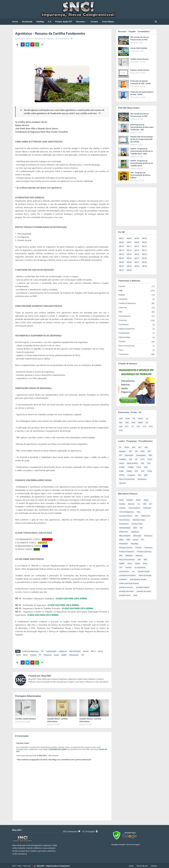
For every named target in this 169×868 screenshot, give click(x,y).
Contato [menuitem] (94, 22)
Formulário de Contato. (58, 748)
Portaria (33, 654)
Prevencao (48, 654)
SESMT (64, 654)
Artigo (146, 500)
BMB (137, 291)
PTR (121, 431)
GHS (133, 423)
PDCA (139, 467)
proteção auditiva (143, 587)
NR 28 (144, 258)
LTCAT (150, 459)
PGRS (121, 471)
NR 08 (137, 242)
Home (131, 865)
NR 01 (122, 238)
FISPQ (140, 419)
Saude (56, 654)
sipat (135, 595)
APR (121, 419)
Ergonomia (129, 455)
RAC (121, 556)
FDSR (128, 419)
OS (147, 423)
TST (83, 654)
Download (137, 320)
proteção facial (125, 595)
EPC (149, 451)
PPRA (150, 471)
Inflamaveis (124, 532)
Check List (137, 308)
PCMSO (131, 467)
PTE (145, 427)
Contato (154, 865)
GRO (150, 455)
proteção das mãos (126, 591)
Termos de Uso (142, 865)
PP (40, 654)
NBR (128, 540)
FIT (147, 419)
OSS (121, 427)
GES (121, 423)
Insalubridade (51, 651)
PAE (142, 463)
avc (133, 571)
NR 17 (144, 250)
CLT (151, 504)
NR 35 (137, 266)
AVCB (121, 500)
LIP (136, 459)
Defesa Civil (146, 516)
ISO (141, 528)
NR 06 (122, 242)
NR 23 (144, 254)
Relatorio (139, 556)
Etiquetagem (141, 455)
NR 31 (25, 654)
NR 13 (144, 246)
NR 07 (129, 242)
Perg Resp (134, 544)
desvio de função (145, 575)
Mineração (137, 536)
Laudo (122, 463)
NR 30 (129, 262)
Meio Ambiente (75, 651)
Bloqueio (122, 451)
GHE (127, 423)
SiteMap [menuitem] (40, 22)
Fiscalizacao (124, 524)
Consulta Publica (126, 516)
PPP (136, 471)
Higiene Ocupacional (137, 329)
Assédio (122, 504)
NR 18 (122, 254)
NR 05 (144, 238)
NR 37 (122, 270)
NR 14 (122, 250)
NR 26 (100, 651)
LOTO (142, 459)
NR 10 (122, 246)
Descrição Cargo (139, 520)
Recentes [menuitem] (80, 22)
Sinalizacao (142, 479)
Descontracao (124, 520)
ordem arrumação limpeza (129, 583)
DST (137, 516)
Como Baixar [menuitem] (108, 22)
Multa (121, 540)
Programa (131, 475)
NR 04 (137, 238)
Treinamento (74, 654)
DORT (143, 451)
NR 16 (137, 250)
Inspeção (123, 459)
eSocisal (122, 483)
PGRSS (129, 471)
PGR (146, 467)
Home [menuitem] (15, 22)
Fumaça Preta (137, 524)
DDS (137, 312)
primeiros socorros (126, 587)
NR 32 (144, 262)
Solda (145, 564)
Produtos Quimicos (144, 552)
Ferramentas (137, 325)
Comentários (144, 31)
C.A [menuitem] (50, 22)
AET (140, 447)
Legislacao (63, 651)
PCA (149, 463)
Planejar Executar (126, 548)
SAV (139, 560)
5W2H (127, 447)
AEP (134, 447)
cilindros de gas (144, 571)
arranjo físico (124, 571)
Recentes (122, 31)
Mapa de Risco (132, 463)
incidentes (123, 579)
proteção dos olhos (144, 591)
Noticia (86, 651)
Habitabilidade (125, 528)
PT (133, 427)
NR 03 (129, 238)
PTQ (151, 427)
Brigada (137, 295)
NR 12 (137, 246)
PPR (143, 471)
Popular (132, 31)
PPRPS (122, 475)
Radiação (129, 556)
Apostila (137, 286)
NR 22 (137, 254)
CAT (130, 451)
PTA (138, 427)
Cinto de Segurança (127, 512)
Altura (138, 500)
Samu (137, 350)
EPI (42, 651)
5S (120, 447)
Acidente (130, 500)
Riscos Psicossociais (137, 346)
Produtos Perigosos (127, 552)
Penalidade (123, 544)
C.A (139, 504)
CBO (145, 504)
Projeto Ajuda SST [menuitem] (64, 22)
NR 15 (93, 651)
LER (130, 459)
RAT (140, 475)
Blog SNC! (21, 39)
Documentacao (137, 316)
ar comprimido (140, 568)
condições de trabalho (127, 575)
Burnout (131, 504)
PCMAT (122, 467)
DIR (136, 451)
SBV (145, 560)
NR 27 (137, 258)
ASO (146, 447)
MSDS (140, 423)
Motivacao (148, 536)
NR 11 (129, 246)
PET (127, 427)
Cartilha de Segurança (46, 39)
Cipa (139, 512)
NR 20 (129, 254)
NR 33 (122, 266)
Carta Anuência (134, 508)
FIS (134, 419)
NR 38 (129, 270)
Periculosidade (137, 337)
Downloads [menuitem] (27, 22)
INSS (135, 528)
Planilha (137, 342)
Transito (128, 568)
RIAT (146, 475)
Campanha (137, 299)
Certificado (147, 508)
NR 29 (18, 654)
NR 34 (129, 266)
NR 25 (122, 258)
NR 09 (144, 242)
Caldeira (122, 508)
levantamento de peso (138, 579)
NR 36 (144, 266)
